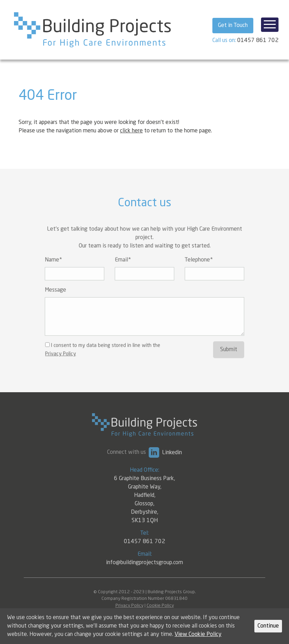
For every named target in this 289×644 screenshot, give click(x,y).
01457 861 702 (258, 41)
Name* (53, 269)
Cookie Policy (160, 606)
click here (131, 131)
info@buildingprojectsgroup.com (144, 563)
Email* (123, 269)
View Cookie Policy (198, 635)
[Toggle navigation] (270, 25)
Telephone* (199, 269)
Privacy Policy (61, 363)
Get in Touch (233, 26)
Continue (268, 626)
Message (55, 299)
